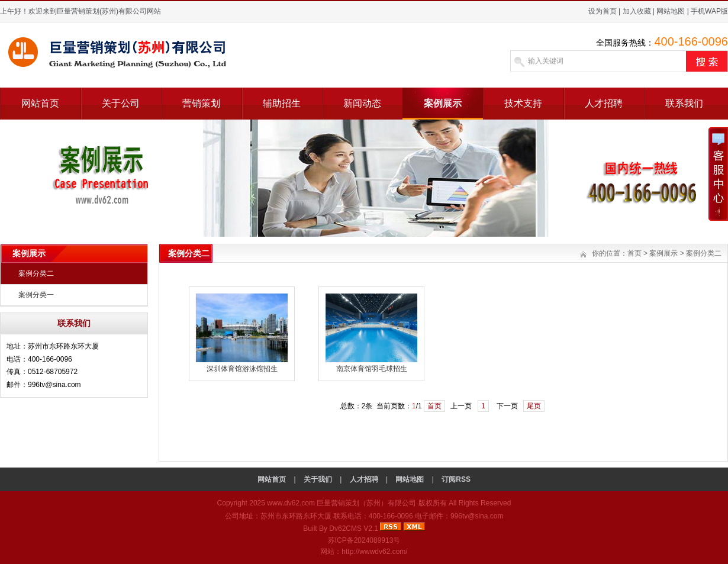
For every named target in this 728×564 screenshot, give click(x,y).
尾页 (534, 406)
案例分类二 (36, 273)
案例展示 (443, 103)
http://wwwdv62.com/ (374, 552)
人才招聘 (604, 103)
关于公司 (121, 103)
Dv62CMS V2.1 (354, 528)
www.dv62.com (291, 503)
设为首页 (603, 11)
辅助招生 (282, 103)
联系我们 (684, 103)
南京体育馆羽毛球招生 (372, 369)
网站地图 (671, 11)
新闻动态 (362, 103)
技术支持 (523, 103)
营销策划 (201, 103)
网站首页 (40, 103)
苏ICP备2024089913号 (364, 540)
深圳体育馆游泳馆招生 (242, 369)
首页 (634, 253)
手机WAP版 (709, 11)
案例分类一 (36, 295)
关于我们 (318, 479)
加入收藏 (637, 11)
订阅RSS (456, 479)
